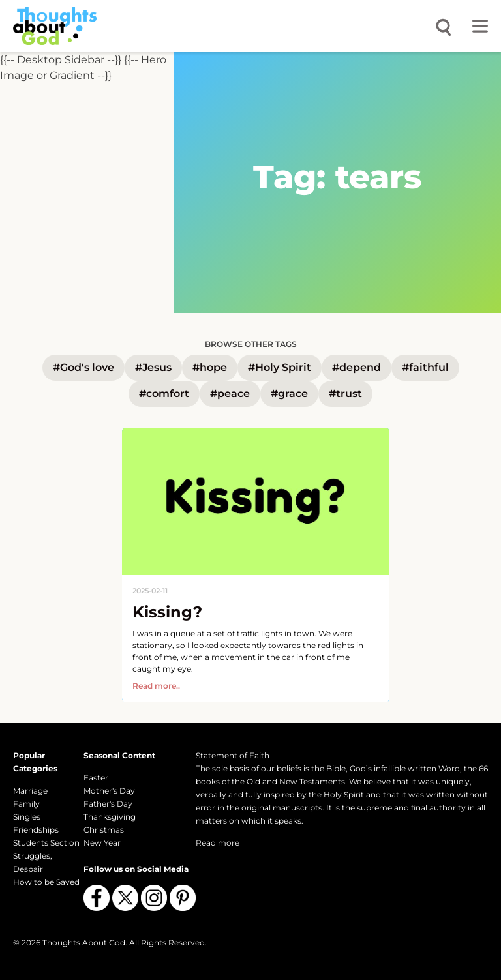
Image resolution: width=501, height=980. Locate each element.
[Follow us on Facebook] (97, 898)
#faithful (425, 367)
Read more (218, 843)
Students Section (46, 843)
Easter (96, 778)
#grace (289, 393)
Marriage (30, 791)
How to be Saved (46, 882)
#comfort (164, 393)
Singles (27, 817)
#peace (230, 393)
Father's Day (108, 804)
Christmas (104, 830)
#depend (357, 367)
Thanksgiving (110, 817)
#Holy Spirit (280, 367)
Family (26, 804)
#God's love (83, 367)
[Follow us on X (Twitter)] (125, 898)
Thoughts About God (84, 943)
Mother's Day (109, 791)
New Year (102, 843)
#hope (210, 367)
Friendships (36, 830)
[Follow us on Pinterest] (183, 898)
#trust (345, 393)
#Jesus (153, 367)
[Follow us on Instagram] (154, 898)
